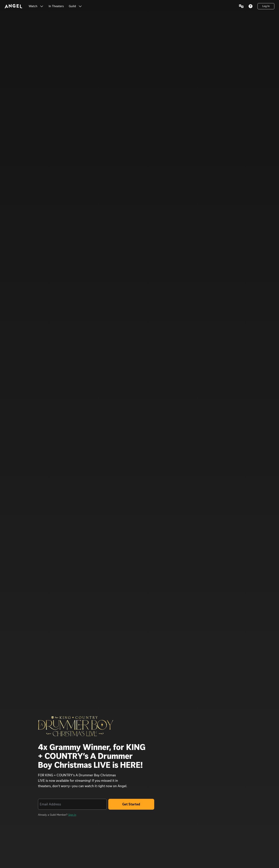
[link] (56, 6)
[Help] (251, 6)
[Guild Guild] (75, 6)
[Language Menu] (241, 6)
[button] (42, 6)
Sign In (72, 815)
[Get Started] (131, 804)
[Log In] (266, 6)
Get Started (131, 804)
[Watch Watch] (36, 6)
